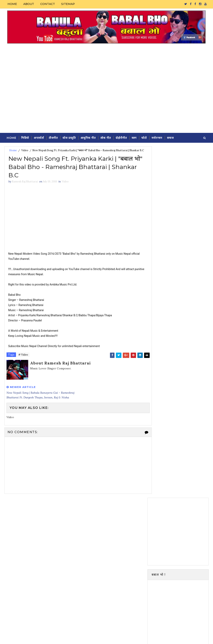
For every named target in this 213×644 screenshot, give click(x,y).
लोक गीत (106, 137)
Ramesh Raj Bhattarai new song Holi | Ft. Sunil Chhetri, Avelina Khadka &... (187, 448)
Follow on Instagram (179, 341)
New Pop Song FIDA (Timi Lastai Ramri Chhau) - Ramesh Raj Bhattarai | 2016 (187, 483)
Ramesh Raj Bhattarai (187, 385)
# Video (23, 360)
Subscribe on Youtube (179, 333)
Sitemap (68, 4)
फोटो (144, 137)
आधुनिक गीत (88, 137)
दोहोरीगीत (121, 137)
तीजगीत (53, 137)
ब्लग (134, 137)
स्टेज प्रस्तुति (69, 137)
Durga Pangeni (55, 637)
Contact (48, 4)
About (29, 4)
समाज (170, 137)
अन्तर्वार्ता (39, 137)
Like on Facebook (179, 324)
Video (25, 150)
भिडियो (25, 137)
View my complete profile (184, 391)
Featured (193, 410)
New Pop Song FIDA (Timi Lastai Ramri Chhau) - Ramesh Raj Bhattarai (187, 465)
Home (12, 4)
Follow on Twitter (179, 316)
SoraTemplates (31, 637)
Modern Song (160, 514)
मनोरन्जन (157, 137)
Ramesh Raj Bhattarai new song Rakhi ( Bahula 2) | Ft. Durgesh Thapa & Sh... (187, 432)
